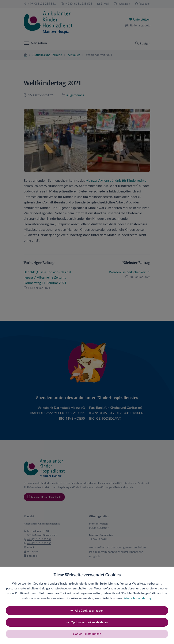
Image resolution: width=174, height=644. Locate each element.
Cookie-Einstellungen (87, 634)
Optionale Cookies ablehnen (89, 622)
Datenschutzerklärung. (137, 598)
